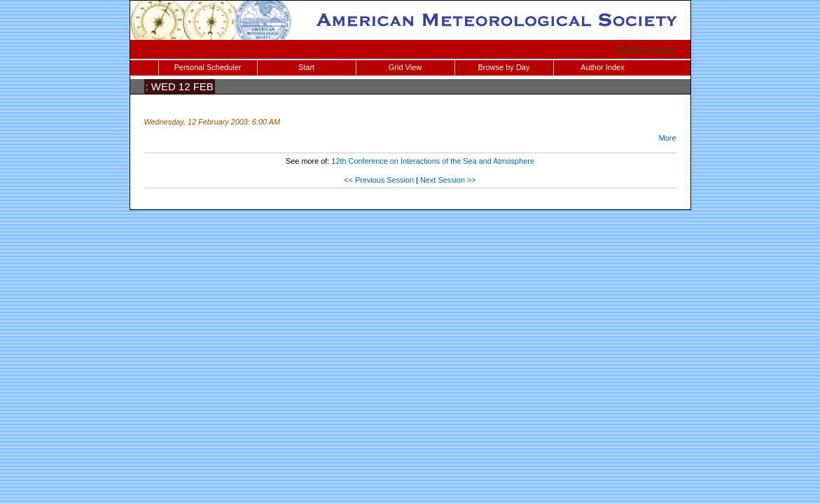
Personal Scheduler (207, 67)
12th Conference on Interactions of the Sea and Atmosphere (433, 161)
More (668, 138)
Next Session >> (448, 180)
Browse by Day (504, 67)
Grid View (405, 67)
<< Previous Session (379, 180)
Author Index (602, 67)
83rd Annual (646, 49)
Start (306, 67)
